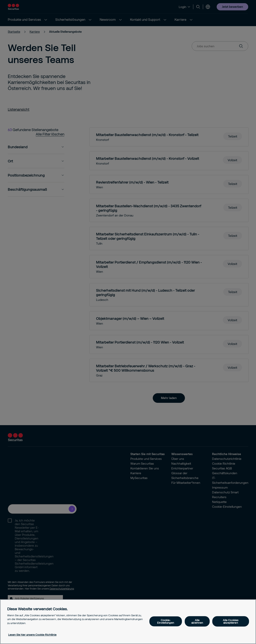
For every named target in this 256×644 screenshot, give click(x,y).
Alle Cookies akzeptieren (231, 621)
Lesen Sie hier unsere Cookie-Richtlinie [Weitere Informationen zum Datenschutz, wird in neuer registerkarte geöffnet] (32, 635)
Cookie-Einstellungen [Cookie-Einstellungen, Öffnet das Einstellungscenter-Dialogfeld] (166, 621)
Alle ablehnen (197, 621)
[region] (128, 622)
